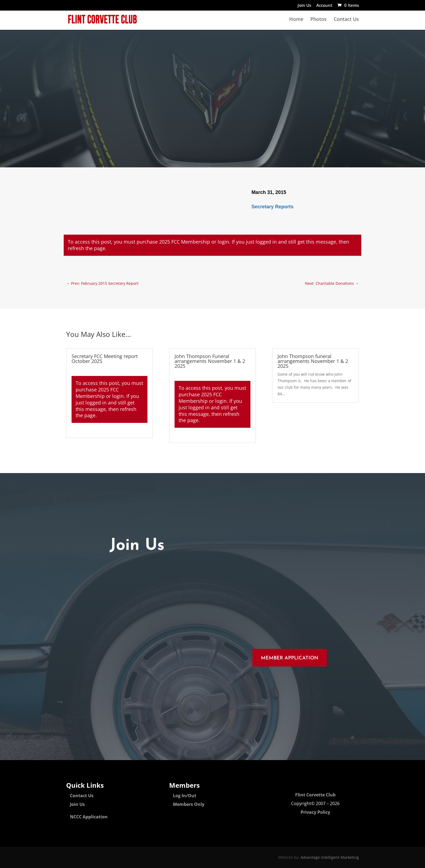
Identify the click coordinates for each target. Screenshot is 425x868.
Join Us (304, 6)
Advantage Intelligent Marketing (330, 857)
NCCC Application (89, 817)
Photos (318, 20)
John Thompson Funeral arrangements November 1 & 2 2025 (210, 361)
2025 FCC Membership (185, 242)
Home (296, 20)
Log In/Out (185, 796)
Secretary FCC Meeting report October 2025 (105, 359)
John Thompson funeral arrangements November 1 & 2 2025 (313, 361)
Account (324, 6)
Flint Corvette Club (315, 795)
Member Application (290, 658)
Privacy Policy (315, 812)
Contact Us (346, 20)
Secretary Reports (273, 207)
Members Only (189, 804)
